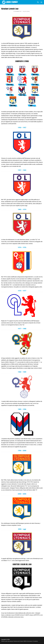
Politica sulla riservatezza (7, 641)
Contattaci (37, 641)
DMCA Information (29, 641)
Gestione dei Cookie (19, 641)
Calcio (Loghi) (26, 11)
